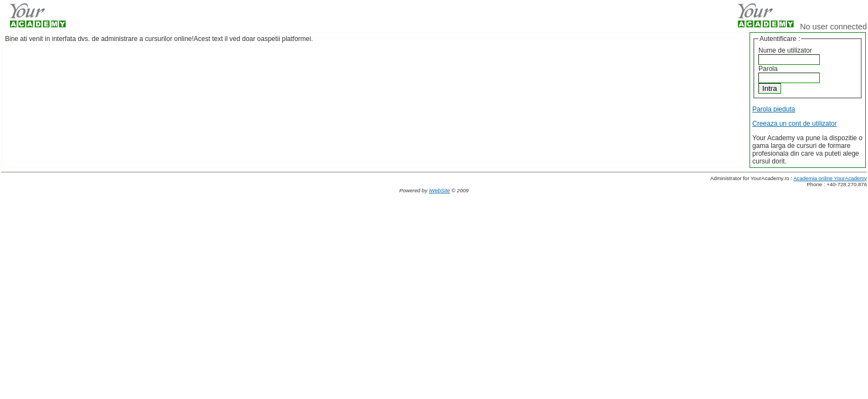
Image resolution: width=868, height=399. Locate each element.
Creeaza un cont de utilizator (795, 124)
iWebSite (440, 190)
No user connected (833, 27)
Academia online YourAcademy (830, 178)
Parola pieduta (774, 109)
